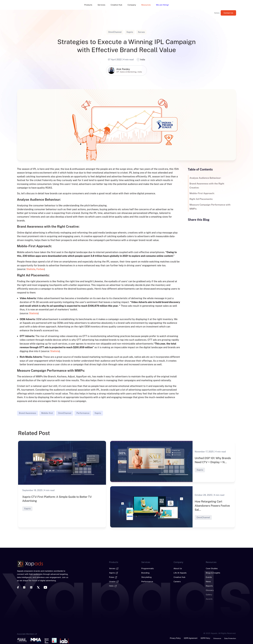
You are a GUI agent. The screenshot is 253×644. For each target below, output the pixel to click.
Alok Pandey (123, 69)
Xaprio (98, 413)
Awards (209, 598)
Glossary (210, 590)
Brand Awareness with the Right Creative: (207, 186)
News (208, 581)
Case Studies (212, 568)
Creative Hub (179, 577)
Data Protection (230, 638)
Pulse (113, 577)
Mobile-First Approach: (202, 193)
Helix (113, 585)
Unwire (114, 581)
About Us (178, 568)
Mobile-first (47, 413)
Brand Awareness (28, 413)
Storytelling (146, 577)
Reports (209, 585)
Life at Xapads (180, 572)
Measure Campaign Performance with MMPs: (210, 207)
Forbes (40, 269)
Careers (177, 581)
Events (209, 577)
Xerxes (114, 568)
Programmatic (148, 568)
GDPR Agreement (191, 638)
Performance (83, 413)
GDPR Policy (205, 638)
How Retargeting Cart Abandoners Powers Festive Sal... (212, 505)
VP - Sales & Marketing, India (129, 72)
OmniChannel (65, 413)
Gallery (209, 594)
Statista (31, 269)
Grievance (217, 638)
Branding (145, 572)
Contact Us (228, 13)
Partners (217, 13)
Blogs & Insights (213, 572)
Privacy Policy (176, 638)
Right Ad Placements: (201, 199)
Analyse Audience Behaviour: (205, 178)
